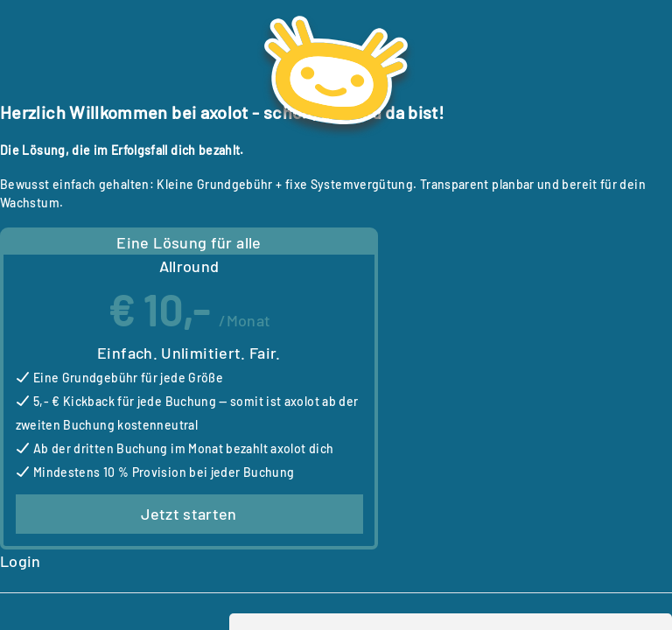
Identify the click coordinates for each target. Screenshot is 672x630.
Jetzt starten (189, 514)
